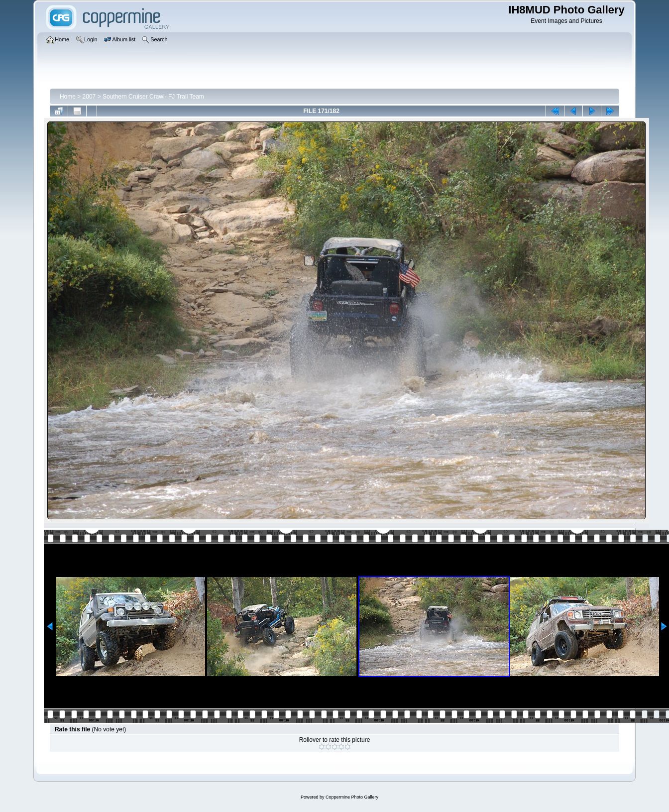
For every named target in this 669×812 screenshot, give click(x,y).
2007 (89, 97)
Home (68, 97)
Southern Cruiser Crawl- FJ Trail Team (153, 97)
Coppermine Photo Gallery (352, 797)
